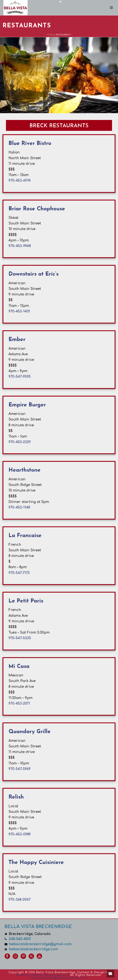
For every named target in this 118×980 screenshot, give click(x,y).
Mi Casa (19, 667)
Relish (16, 797)
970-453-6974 (20, 181)
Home (50, 35)
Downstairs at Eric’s (34, 274)
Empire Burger (27, 405)
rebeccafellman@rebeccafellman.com (59, 978)
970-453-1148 (19, 507)
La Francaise (25, 536)
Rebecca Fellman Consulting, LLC (43, 975)
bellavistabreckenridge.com (33, 949)
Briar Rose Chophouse (37, 209)
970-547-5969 (19, 769)
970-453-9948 (20, 246)
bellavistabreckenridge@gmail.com (40, 944)
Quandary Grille (30, 732)
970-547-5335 (20, 638)
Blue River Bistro (30, 144)
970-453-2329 (20, 442)
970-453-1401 (19, 311)
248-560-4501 (20, 939)
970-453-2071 (19, 703)
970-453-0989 (20, 834)
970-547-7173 (19, 573)
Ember (17, 340)
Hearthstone (25, 470)
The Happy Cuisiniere (36, 863)
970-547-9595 (20, 377)
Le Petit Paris (26, 601)
